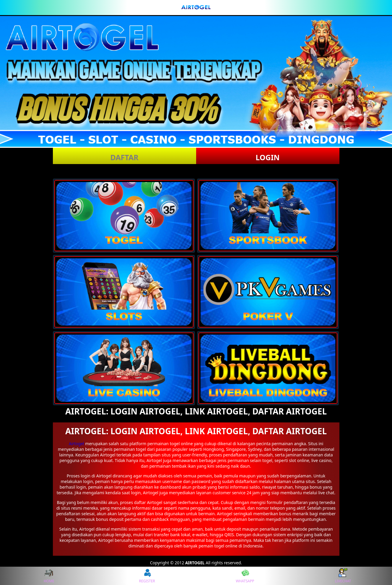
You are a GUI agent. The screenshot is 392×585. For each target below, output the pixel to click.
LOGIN (267, 157)
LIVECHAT (343, 576)
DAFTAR (124, 157)
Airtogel (77, 444)
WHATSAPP (245, 576)
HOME (49, 576)
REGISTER (147, 576)
